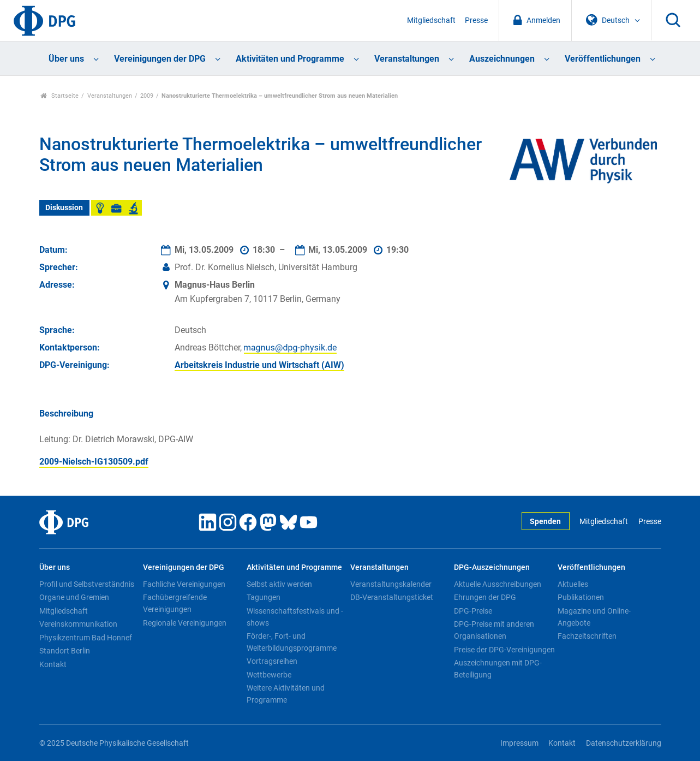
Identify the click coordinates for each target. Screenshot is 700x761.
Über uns (66, 59)
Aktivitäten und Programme (290, 59)
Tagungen (264, 597)
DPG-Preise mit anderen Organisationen (494, 630)
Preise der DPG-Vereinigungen (504, 650)
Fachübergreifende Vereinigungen (175, 603)
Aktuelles (573, 584)
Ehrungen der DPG (485, 597)
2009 (147, 96)
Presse (476, 20)
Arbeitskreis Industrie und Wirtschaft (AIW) (259, 365)
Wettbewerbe (269, 675)
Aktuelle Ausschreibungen (498, 584)
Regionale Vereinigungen (185, 623)
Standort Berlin (65, 651)
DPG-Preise (473, 611)
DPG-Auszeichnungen (492, 567)
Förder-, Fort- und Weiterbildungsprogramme (292, 642)
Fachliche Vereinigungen (184, 584)
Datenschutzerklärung (624, 743)
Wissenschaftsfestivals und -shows (295, 617)
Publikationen (581, 597)
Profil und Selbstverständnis (87, 584)
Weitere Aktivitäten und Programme (286, 694)
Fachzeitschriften (587, 636)
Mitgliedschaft (431, 20)
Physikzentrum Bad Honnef (86, 638)
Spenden (545, 522)
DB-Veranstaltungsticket (392, 597)
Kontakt (53, 664)
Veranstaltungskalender (391, 584)
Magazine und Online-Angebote (594, 617)
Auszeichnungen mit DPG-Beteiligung (498, 669)
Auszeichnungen (502, 59)
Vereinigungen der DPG (160, 59)
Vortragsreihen (272, 661)
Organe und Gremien (74, 597)
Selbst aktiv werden (279, 584)
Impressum (519, 743)
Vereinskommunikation (78, 624)
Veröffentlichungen (603, 59)
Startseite (60, 96)
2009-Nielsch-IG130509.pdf (94, 462)
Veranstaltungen (407, 59)
